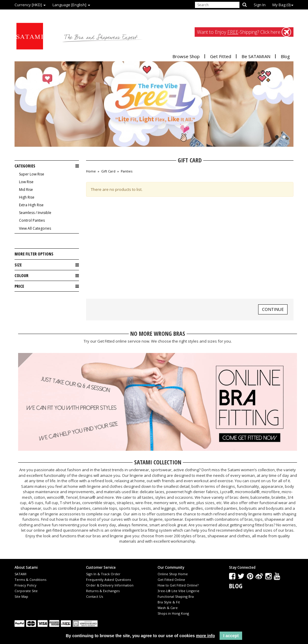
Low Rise (26, 182)
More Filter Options (34, 254)
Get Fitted (221, 56)
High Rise (27, 197)
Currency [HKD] (30, 5)
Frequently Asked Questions (108, 580)
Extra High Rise (31, 205)
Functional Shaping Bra (176, 596)
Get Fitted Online (171, 580)
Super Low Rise (32, 174)
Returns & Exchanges (103, 591)
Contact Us (95, 596)
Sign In (260, 5)
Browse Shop (186, 56)
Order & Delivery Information (110, 585)
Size (47, 265)
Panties (127, 171)
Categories (47, 166)
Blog (285, 56)
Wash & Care (168, 608)
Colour (47, 276)
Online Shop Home (173, 574)
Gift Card (108, 171)
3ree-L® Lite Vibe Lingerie (178, 591)
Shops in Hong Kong (173, 613)
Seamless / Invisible (35, 213)
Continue (273, 309)
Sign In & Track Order (103, 574)
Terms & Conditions (30, 580)
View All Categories (35, 228)
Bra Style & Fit (169, 602)
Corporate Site (26, 591)
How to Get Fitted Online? (178, 585)
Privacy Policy (26, 585)
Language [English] (71, 5)
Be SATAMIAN (256, 56)
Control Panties (32, 220)
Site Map (21, 596)
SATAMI (20, 574)
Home (91, 171)
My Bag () (283, 5)
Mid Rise (26, 190)
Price (47, 286)
